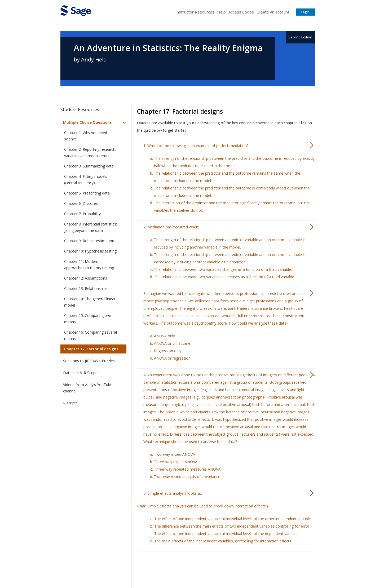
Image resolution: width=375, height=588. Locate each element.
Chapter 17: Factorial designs (91, 349)
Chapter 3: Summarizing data (89, 166)
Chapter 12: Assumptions (86, 278)
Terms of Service (218, 568)
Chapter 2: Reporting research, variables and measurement (90, 152)
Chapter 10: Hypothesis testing (90, 251)
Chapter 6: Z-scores (81, 203)
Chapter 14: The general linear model (90, 302)
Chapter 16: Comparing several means (91, 335)
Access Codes (241, 12)
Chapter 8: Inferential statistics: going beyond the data (91, 227)
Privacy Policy (280, 568)
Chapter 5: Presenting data (87, 193)
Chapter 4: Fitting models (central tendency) (86, 180)
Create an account (273, 12)
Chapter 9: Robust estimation (89, 241)
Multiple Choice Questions (87, 122)
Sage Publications (91, 568)
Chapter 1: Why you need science (86, 136)
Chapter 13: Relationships (86, 288)
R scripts (70, 403)
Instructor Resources (195, 12)
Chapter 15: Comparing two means (88, 319)
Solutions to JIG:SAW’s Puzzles (89, 361)
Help (221, 12)
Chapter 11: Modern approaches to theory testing (89, 265)
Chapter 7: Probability (82, 214)
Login (305, 12)
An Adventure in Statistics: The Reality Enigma (168, 48)
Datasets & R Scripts (81, 373)
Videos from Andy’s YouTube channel (88, 388)
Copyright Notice (250, 568)
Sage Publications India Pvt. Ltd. (137, 568)
